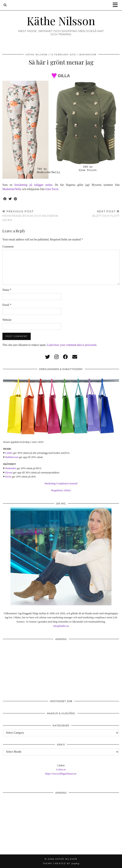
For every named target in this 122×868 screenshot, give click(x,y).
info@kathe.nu (61, 626)
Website (7, 320)
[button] (117, 5)
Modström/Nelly (12, 189)
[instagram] (56, 357)
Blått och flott (106, 214)
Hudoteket (11, 468)
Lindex (9, 453)
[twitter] (47, 357)
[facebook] (65, 357)
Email (7, 305)
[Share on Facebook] (5, 199)
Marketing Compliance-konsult (61, 483)
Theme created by (61, 863)
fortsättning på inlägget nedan (33, 185)
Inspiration (88, 55)
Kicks (8, 476)
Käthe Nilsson (61, 21)
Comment (8, 247)
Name (7, 290)
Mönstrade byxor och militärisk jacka (32, 216)
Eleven (9, 472)
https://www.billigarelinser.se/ (61, 774)
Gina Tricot (52, 189)
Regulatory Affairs (61, 490)
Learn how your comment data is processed (72, 345)
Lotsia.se (61, 769)
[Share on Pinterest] (16, 199)
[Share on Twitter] (10, 199)
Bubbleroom (12, 457)
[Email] (75, 357)
